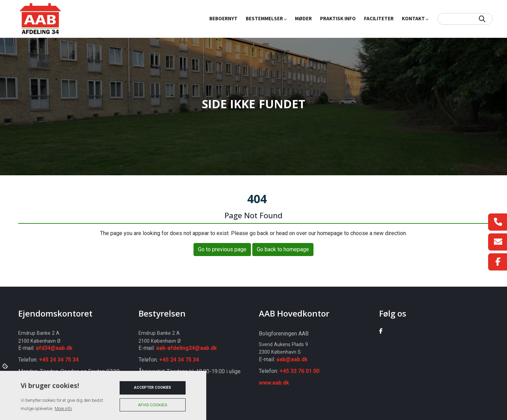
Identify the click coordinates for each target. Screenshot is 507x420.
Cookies (6, 366)
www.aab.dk (274, 383)
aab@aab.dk (292, 359)
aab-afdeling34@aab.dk (186, 348)
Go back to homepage (283, 249)
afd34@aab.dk (54, 348)
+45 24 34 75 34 (59, 360)
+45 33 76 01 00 (299, 371)
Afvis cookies (153, 405)
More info (63, 408)
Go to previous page (222, 249)
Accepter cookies (153, 388)
